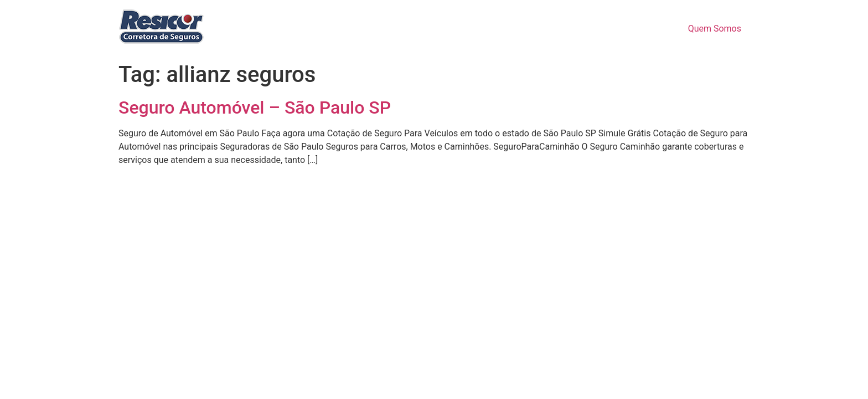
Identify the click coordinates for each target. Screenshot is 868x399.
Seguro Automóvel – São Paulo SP (255, 108)
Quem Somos (715, 29)
